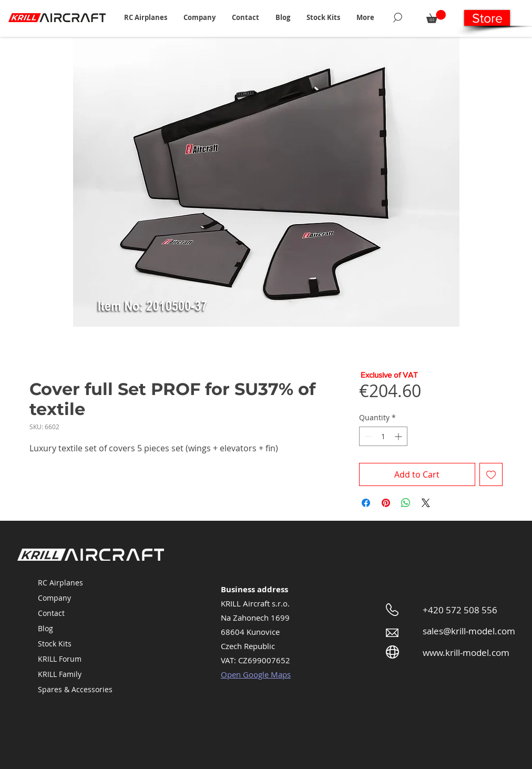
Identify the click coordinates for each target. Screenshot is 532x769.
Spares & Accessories (75, 689)
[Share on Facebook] (366, 503)
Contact (51, 613)
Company (54, 598)
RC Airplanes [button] (60, 583)
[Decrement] (367, 436)
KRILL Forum (60, 659)
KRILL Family (60, 674)
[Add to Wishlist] (491, 474)
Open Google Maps (256, 674)
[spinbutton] (383, 436)
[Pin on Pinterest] (386, 503)
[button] (145, 17)
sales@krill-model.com (469, 631)
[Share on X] (426, 503)
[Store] (487, 18)
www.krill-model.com (466, 652)
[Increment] (399, 436)
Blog (45, 628)
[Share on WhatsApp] (406, 503)
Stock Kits (55, 644)
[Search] (398, 17)
